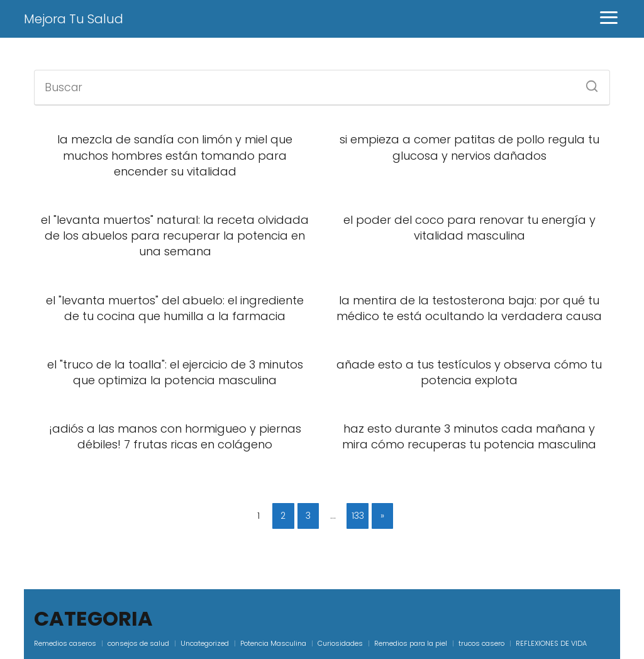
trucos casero (481, 643)
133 (358, 516)
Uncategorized (205, 643)
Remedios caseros (65, 643)
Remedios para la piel (411, 643)
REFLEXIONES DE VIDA (551, 643)
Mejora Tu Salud (74, 19)
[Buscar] (587, 82)
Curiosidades (340, 643)
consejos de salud (138, 643)
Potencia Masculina (273, 643)
